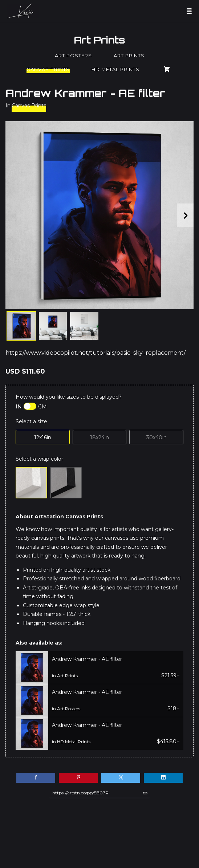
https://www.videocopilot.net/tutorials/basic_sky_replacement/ (96, 353)
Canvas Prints (48, 69)
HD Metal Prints (115, 69)
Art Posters (73, 55)
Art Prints (99, 40)
